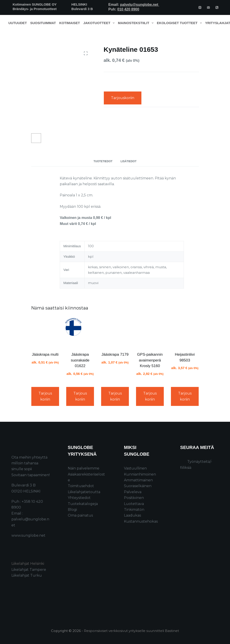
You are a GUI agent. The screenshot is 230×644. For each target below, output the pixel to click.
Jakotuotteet (100, 23)
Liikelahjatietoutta (84, 492)
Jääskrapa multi (45, 354)
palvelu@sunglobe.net (140, 5)
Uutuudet (18, 23)
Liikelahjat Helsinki (28, 564)
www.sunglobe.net (28, 535)
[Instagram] (200, 7)
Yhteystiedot (79, 498)
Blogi (72, 510)
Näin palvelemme (84, 468)
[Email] (208, 7)
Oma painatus (80, 515)
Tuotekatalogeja (83, 504)
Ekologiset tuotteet (180, 23)
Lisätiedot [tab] (129, 161)
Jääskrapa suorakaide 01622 (80, 360)
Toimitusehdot (81, 486)
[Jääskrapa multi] (45, 332)
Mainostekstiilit (137, 23)
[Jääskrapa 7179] (115, 332)
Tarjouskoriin (123, 98)
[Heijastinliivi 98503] (185, 332)
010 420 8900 (128, 9)
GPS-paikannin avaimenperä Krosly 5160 (150, 360)
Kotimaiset (70, 23)
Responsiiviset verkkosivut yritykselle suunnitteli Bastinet (131, 631)
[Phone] (217, 7)
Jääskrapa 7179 (115, 354)
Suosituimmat (43, 23)
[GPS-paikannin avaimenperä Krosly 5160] (150, 332)
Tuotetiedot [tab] (103, 161)
